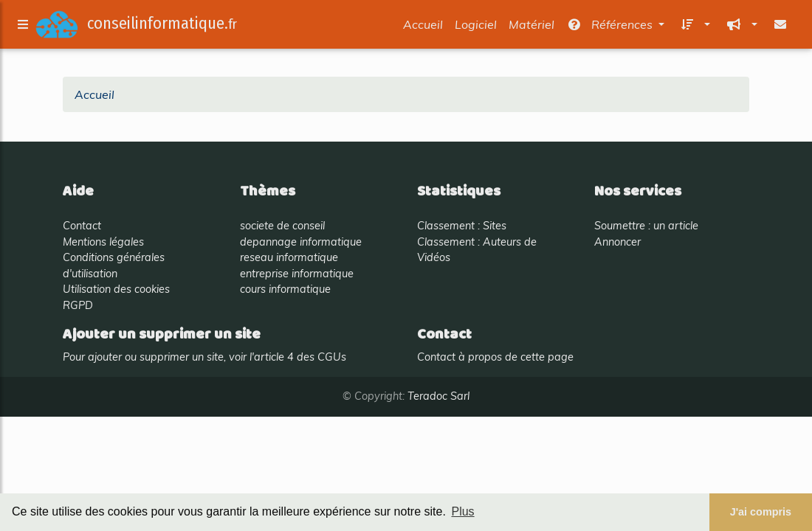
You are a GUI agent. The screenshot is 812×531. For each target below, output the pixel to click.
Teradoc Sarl (438, 396)
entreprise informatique (297, 274)
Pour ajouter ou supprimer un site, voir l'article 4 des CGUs (204, 357)
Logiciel (476, 27)
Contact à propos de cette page (495, 357)
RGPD (78, 305)
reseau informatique (289, 257)
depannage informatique (301, 242)
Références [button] (611, 27)
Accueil (423, 27)
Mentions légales (103, 242)
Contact (82, 226)
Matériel (531, 27)
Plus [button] (462, 511)
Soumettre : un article (646, 226)
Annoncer (617, 242)
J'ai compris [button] (761, 512)
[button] (693, 27)
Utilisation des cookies (116, 289)
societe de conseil (282, 226)
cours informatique (285, 289)
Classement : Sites (462, 226)
